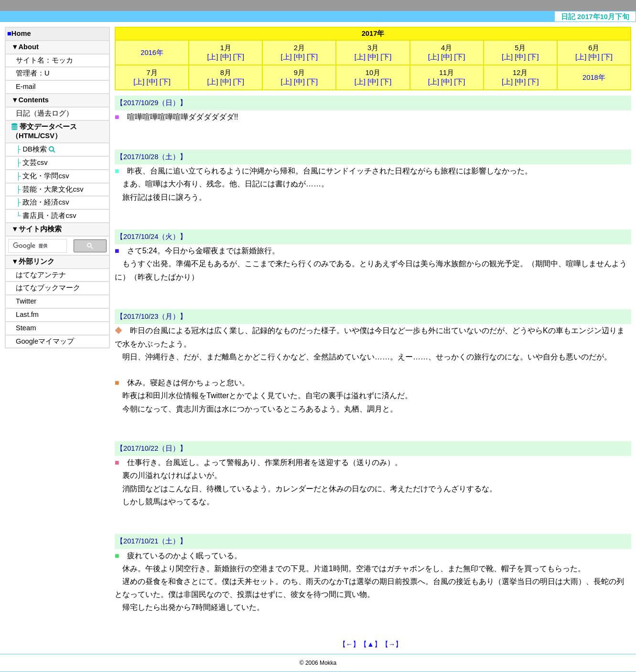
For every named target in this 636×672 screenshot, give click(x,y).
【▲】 (371, 644)
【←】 (350, 644)
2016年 (152, 53)
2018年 (594, 77)
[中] (226, 57)
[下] (239, 57)
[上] (212, 57)
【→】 (392, 644)
